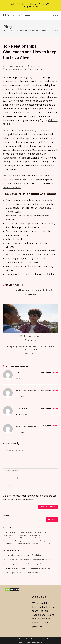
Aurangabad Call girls (15, 158)
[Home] (4, 31)
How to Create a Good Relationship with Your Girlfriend (24, 538)
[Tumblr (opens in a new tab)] (27, 7)
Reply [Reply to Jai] (56, 372)
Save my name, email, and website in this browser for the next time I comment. (30, 498)
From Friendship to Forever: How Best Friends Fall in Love (25, 532)
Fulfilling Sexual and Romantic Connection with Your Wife (30, 560)
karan (5, 555)
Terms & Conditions (44, 639)
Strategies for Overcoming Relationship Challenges (30, 568)
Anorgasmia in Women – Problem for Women (26, 573)
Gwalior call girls (12, 187)
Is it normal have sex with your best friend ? (31, 290)
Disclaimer (20, 639)
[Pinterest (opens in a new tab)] (25, 7)
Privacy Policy (31, 639)
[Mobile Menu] (54, 15)
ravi (4, 573)
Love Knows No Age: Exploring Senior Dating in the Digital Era (27, 544)
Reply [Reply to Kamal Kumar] (56, 408)
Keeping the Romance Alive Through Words (27, 564)
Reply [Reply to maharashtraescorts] (56, 390)
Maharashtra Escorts (17, 15)
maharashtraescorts (15, 66)
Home (12, 639)
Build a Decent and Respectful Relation (25, 555)
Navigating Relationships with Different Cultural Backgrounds (31, 348)
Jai (4, 560)
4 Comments (36, 69)
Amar (5, 568)
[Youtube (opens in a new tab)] (30, 7)
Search (6, 516)
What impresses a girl (30, 336)
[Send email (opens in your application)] (33, 7)
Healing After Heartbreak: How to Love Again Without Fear (26, 535)
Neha (5, 564)
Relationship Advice (15, 69)
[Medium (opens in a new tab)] (36, 7)
